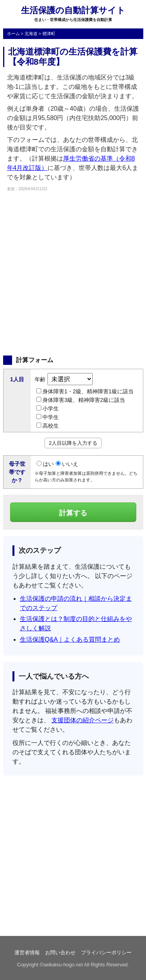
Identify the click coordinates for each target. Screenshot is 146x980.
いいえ (67, 464)
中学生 (47, 417)
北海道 (31, 34)
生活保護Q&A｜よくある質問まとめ (70, 639)
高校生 (47, 426)
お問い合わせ (60, 953)
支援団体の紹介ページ (83, 720)
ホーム (13, 34)
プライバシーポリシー (106, 953)
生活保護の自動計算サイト (73, 10)
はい (45, 464)
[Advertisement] (73, 273)
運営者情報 (27, 953)
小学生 (47, 409)
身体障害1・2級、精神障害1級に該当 (85, 391)
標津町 (49, 34)
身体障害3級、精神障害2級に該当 (81, 400)
